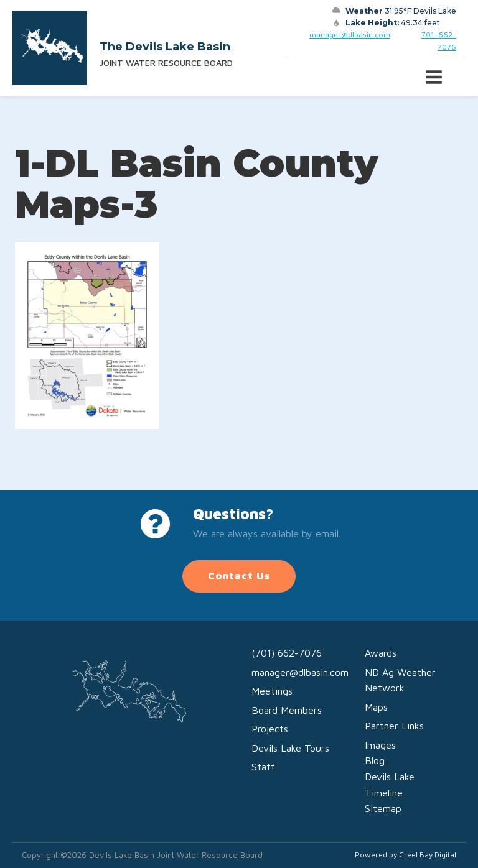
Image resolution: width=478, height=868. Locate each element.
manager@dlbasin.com (350, 35)
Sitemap (383, 808)
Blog (375, 760)
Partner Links (394, 726)
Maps (376, 707)
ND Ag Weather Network (400, 680)
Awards (381, 653)
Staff (263, 767)
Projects (270, 729)
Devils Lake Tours (290, 748)
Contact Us (239, 576)
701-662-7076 (439, 40)
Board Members (287, 710)
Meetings (272, 691)
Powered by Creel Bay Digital (405, 855)
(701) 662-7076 (287, 653)
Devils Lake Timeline (390, 785)
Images (380, 745)
